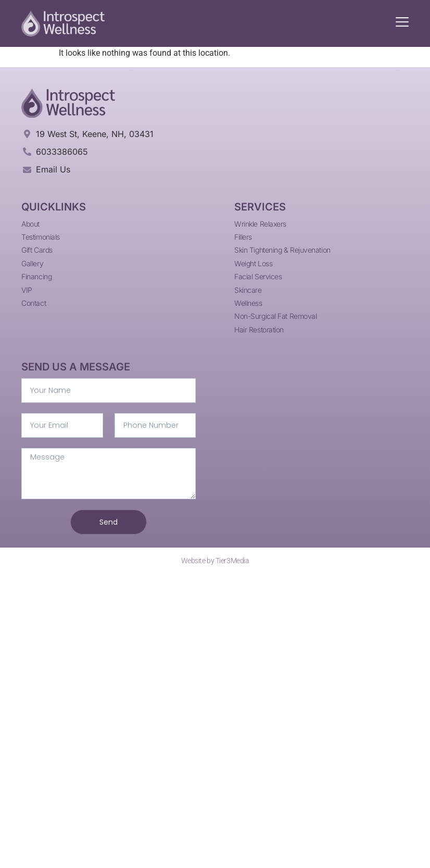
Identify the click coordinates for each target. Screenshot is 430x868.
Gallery (32, 263)
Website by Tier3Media (215, 561)
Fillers (243, 237)
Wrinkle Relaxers (260, 224)
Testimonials (41, 237)
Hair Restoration (259, 330)
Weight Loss (253, 263)
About (30, 224)
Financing (36, 276)
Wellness (248, 303)
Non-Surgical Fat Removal (275, 316)
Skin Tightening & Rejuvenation (282, 250)
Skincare (248, 290)
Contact (34, 303)
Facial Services (258, 276)
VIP (27, 290)
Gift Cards (37, 250)
